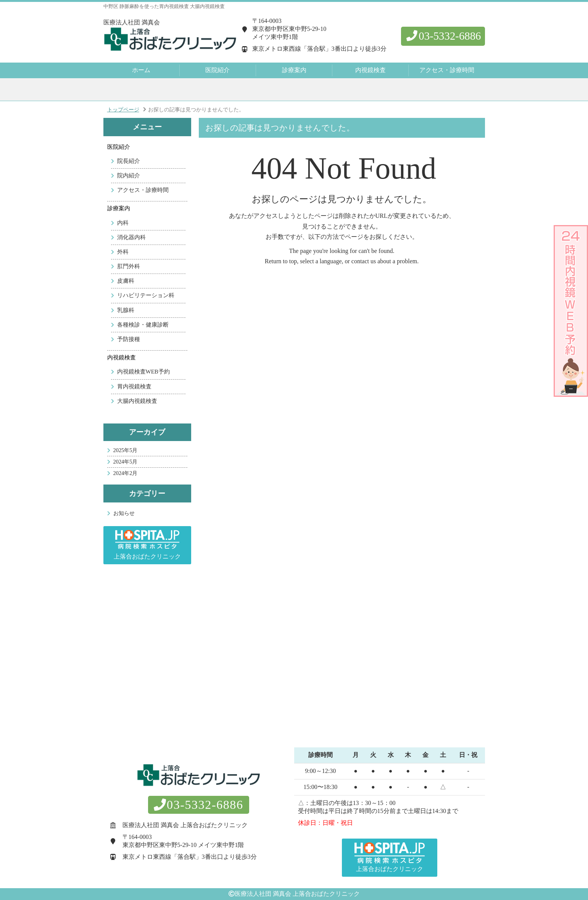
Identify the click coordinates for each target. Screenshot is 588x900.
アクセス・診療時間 (447, 70)
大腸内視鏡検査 (137, 401)
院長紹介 (129, 161)
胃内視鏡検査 (134, 386)
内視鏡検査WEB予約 (143, 372)
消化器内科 (131, 237)
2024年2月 (126, 473)
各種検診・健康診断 (143, 325)
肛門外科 (129, 266)
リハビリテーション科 (146, 295)
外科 (123, 252)
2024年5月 (126, 462)
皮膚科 (126, 281)
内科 (123, 223)
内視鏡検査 (122, 357)
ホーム (141, 70)
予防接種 (129, 339)
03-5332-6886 (443, 36)
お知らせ (124, 513)
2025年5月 (126, 450)
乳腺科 (126, 310)
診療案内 (119, 208)
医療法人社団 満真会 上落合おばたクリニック (297, 894)
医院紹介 (119, 147)
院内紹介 (129, 175)
